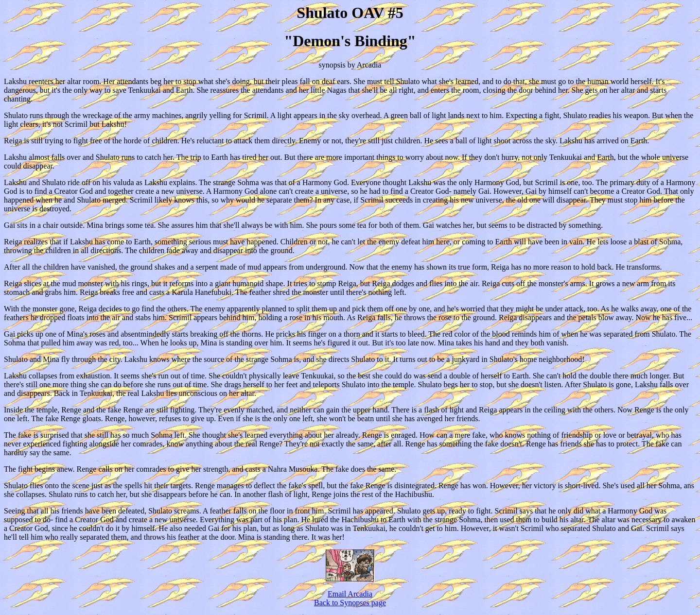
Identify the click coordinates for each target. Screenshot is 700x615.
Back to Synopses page (350, 603)
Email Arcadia (350, 594)
